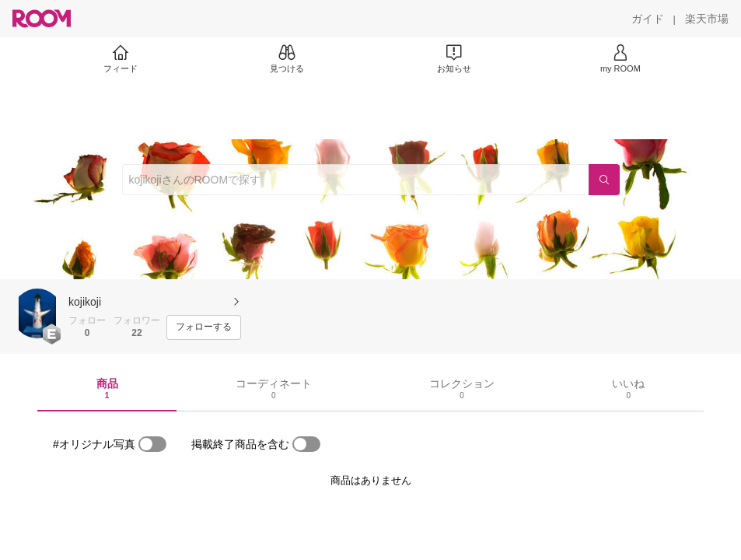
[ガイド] (648, 19)
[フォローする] (204, 327)
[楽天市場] (707, 19)
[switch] (152, 444)
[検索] (604, 180)
